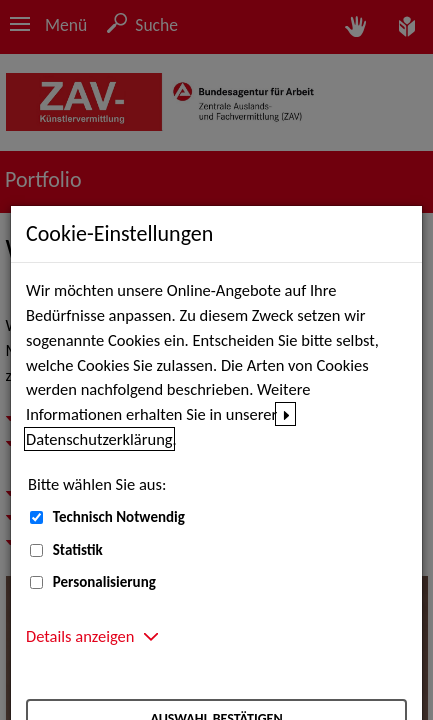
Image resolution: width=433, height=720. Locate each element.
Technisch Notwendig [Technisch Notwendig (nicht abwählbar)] (119, 517)
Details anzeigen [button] (80, 636)
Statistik (78, 550)
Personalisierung (104, 582)
